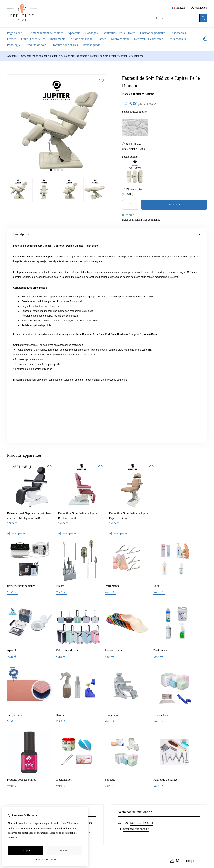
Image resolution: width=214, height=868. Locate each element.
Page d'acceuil (16, 33)
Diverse (60, 512)
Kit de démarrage (81, 39)
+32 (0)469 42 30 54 (141, 620)
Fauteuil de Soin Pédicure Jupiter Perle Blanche (117, 56)
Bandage (110, 577)
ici (17, 838)
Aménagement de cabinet (46, 33)
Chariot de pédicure (153, 33)
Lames (102, 39)
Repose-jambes (114, 448)
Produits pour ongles (65, 45)
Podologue (14, 45)
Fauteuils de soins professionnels (68, 56)
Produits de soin (36, 45)
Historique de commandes (185, 673)
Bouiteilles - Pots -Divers (119, 33)
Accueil (11, 56)
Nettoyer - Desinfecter (148, 39)
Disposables (178, 33)
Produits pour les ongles (21, 577)
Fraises (11, 39)
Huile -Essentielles (33, 39)
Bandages (91, 33)
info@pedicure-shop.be (136, 626)
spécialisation (64, 577)
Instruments (58, 39)
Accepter (25, 851)
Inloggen (175, 667)
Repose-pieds (91, 45)
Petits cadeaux (177, 39)
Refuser (64, 851)
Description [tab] (107, 234)
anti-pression (15, 512)
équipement (112, 512)
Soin (156, 383)
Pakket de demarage (165, 577)
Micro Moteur (120, 39)
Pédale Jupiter (130, 157)
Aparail (11, 448)
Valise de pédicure (67, 448)
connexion (199, 8)
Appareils (74, 33)
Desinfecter (160, 448)
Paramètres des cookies (45, 860)
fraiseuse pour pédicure (21, 383)
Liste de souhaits (180, 680)
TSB (205, 705)
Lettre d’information (182, 687)
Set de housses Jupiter (134, 112)
